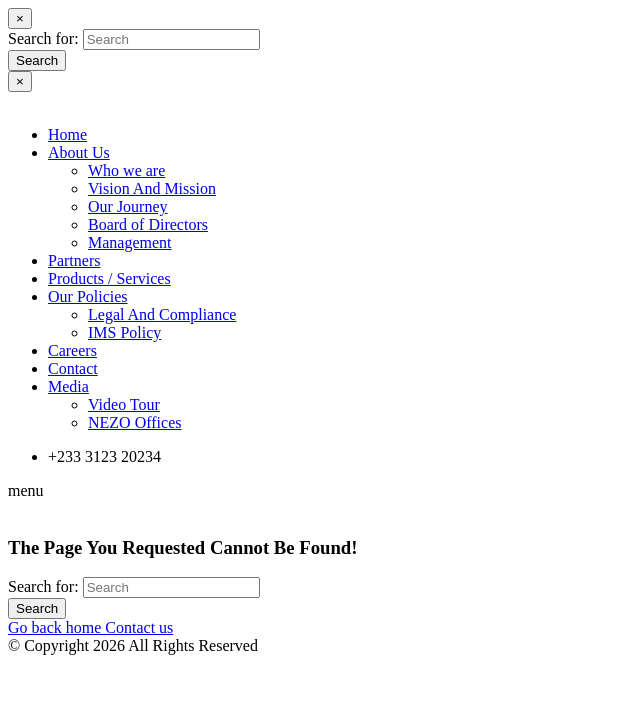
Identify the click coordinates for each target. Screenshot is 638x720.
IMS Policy (124, 332)
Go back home (56, 627)
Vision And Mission (152, 188)
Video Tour (124, 404)
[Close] (20, 18)
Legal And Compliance (162, 314)
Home (67, 134)
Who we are (126, 170)
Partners (74, 260)
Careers (72, 350)
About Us (79, 152)
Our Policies (88, 296)
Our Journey (128, 206)
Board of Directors (148, 224)
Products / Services (109, 278)
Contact (73, 368)
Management (130, 242)
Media (68, 386)
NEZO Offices (134, 422)
